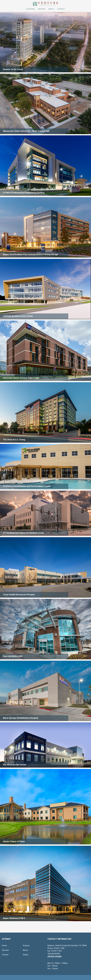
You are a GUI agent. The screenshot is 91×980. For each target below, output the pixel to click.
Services (42, 9)
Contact (5, 955)
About (25, 950)
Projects (26, 946)
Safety (26, 955)
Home (4, 946)
